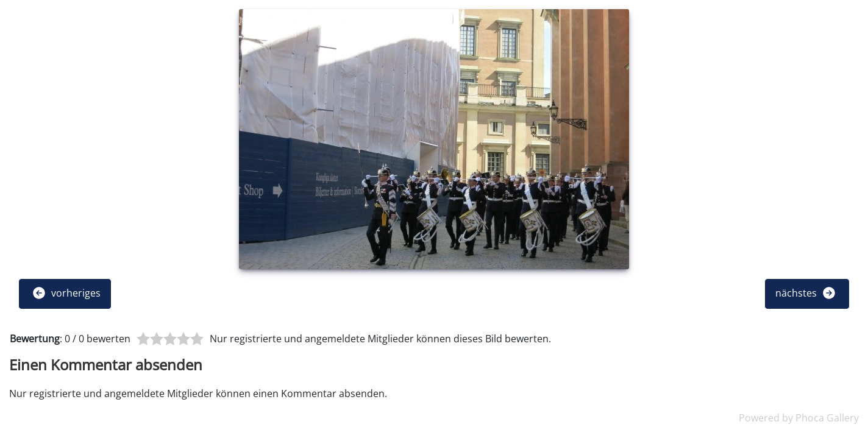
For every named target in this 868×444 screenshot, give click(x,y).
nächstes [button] (806, 293)
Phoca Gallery (827, 418)
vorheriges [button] (66, 293)
